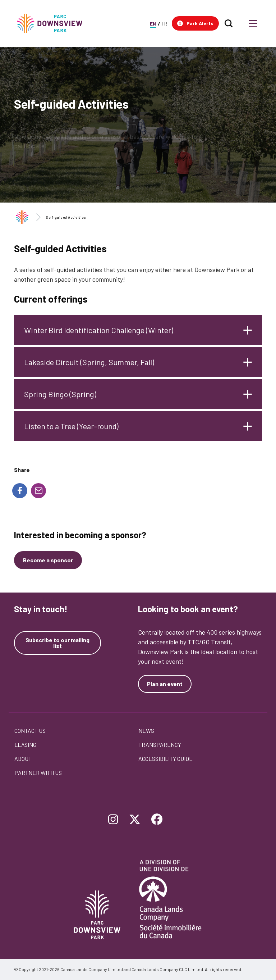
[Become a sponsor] (48, 560)
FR (164, 24)
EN (153, 24)
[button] (195, 23)
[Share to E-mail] (38, 491)
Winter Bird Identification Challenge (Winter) (99, 330)
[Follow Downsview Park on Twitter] (135, 820)
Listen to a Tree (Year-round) (71, 426)
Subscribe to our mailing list (57, 643)
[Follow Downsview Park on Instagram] (113, 820)
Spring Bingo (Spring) (60, 394)
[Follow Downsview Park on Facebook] (157, 820)
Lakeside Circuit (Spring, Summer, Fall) (89, 362)
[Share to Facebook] (20, 491)
